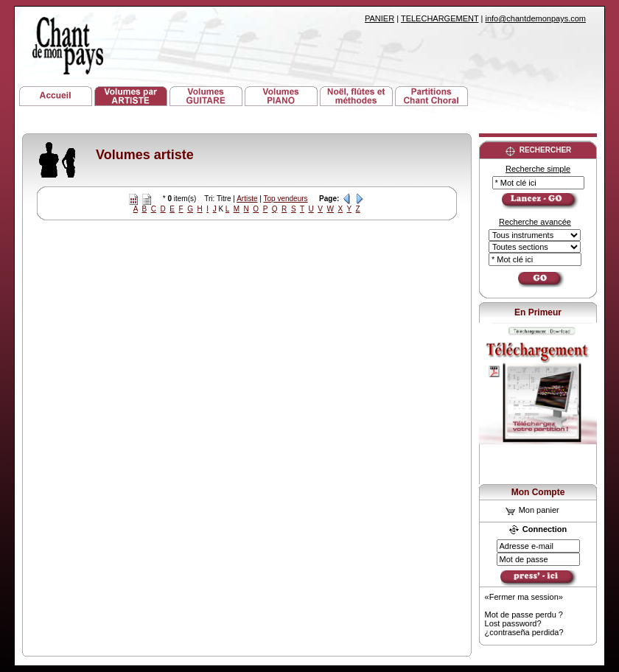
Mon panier (532, 510)
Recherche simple (538, 169)
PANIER (380, 18)
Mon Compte (538, 492)
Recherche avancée (535, 222)
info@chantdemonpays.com (535, 18)
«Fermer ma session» (524, 597)
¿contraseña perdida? (524, 632)
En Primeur (538, 312)
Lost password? (513, 623)
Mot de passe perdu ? (524, 615)
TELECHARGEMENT (440, 18)
